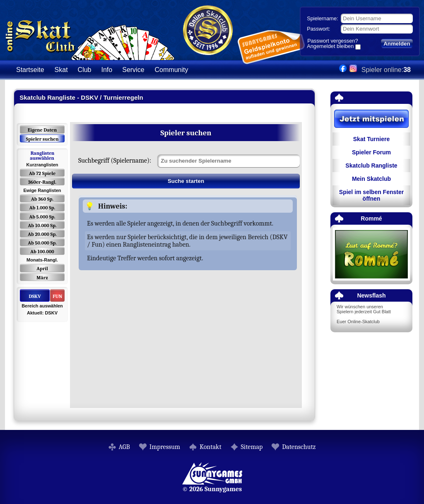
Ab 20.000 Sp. (42, 234)
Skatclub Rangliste (371, 166)
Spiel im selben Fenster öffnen (371, 195)
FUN (57, 296)
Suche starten (186, 181)
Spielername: (322, 18)
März (42, 278)
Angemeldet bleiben (330, 47)
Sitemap (252, 447)
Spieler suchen (42, 139)
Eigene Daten (42, 130)
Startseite (30, 70)
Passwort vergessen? (332, 41)
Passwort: (318, 29)
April (42, 269)
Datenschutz (299, 447)
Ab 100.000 (42, 252)
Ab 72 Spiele (42, 173)
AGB (124, 447)
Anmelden (397, 44)
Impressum (165, 447)
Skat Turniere (371, 139)
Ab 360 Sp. (42, 199)
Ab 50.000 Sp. (42, 243)
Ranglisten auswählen (42, 156)
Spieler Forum (371, 152)
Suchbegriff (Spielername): (115, 161)
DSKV (35, 296)
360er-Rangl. (42, 182)
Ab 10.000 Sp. (42, 226)
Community (172, 70)
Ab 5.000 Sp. (42, 217)
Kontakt (211, 447)
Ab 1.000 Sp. (42, 208)
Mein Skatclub (371, 179)
